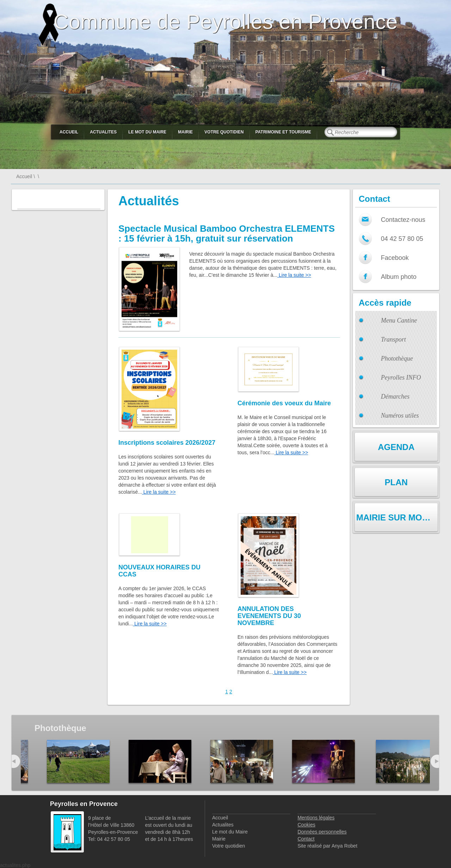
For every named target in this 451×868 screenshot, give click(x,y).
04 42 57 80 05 (402, 239)
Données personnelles (322, 832)
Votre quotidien (224, 132)
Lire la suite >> (294, 275)
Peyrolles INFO (401, 377)
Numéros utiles (400, 416)
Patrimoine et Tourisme (283, 132)
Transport (393, 339)
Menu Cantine (399, 320)
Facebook (395, 258)
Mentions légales (316, 818)
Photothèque (397, 358)
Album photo (399, 277)
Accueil (69, 132)
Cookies (306, 825)
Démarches (395, 396)
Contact (306, 839)
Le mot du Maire (147, 132)
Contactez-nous (403, 220)
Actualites (103, 132)
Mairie (185, 132)
